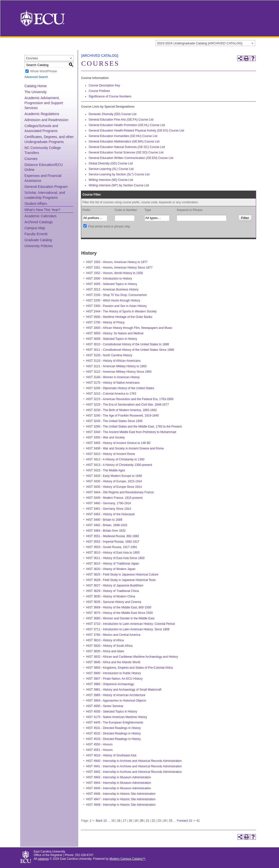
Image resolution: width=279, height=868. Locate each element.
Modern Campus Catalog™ (127, 859)
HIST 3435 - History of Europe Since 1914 (114, 487)
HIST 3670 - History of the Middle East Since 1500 (119, 613)
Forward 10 (185, 821)
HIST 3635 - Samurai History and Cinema (114, 602)
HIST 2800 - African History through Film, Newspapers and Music (129, 328)
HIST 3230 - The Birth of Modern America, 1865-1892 (121, 410)
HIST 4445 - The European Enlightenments (115, 723)
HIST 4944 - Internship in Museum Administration (119, 783)
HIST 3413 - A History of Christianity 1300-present (119, 465)
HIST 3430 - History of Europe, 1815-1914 (114, 481)
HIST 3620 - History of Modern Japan (111, 569)
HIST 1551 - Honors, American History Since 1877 (119, 268)
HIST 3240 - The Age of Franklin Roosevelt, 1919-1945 (122, 416)
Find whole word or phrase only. (109, 226)
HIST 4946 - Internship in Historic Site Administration (121, 794)
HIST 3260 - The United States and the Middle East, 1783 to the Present (134, 427)
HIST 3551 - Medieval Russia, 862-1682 (113, 536)
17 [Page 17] (125, 821)
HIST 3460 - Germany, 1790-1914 (109, 503)
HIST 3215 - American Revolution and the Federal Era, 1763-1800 (130, 399)
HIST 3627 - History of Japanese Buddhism (115, 585)
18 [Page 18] (130, 821)
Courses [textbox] (32, 58)
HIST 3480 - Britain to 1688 (104, 520)
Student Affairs (36, 204)
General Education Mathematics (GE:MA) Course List (124, 142)
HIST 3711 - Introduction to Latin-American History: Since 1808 (128, 629)
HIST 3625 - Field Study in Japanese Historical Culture (122, 575)
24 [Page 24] (165, 821)
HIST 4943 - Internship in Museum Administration (119, 777)
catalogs (43, 859)
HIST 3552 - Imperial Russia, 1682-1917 (113, 542)
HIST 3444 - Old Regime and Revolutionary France (120, 492)
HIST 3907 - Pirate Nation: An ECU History (114, 679)
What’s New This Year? (42, 210)
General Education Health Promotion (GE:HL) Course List (127, 125)
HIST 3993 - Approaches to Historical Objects (116, 701)
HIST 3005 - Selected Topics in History (112, 339)
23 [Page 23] (159, 821)
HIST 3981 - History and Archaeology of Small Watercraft (124, 690)
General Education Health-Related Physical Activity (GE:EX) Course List (136, 131)
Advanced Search (36, 77)
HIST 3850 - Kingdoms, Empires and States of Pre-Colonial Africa (130, 668)
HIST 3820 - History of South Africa (109, 646)
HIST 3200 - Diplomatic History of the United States (120, 388)
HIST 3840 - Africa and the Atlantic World (113, 662)
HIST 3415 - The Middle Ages (106, 470)
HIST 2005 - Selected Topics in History (112, 284)
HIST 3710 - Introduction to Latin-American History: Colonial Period (131, 624)
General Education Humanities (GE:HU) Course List (123, 136)
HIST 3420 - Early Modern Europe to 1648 (114, 476)
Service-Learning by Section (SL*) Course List (119, 174)
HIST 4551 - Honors (99, 750)
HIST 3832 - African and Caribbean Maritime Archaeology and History (132, 657)
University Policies (39, 246)
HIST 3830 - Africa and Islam (105, 651)
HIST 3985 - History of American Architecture (116, 695)
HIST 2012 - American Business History (112, 289)
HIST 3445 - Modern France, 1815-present (114, 498)
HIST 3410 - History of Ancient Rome (111, 454)
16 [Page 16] (119, 821)
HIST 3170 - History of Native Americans (113, 383)
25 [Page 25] (171, 821)
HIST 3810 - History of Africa (105, 640)
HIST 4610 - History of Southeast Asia (111, 755)
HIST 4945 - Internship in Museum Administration (119, 788)
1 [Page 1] (91, 821)
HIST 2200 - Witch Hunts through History (113, 300)
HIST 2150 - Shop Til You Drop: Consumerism (117, 295)
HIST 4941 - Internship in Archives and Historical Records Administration (134, 766)
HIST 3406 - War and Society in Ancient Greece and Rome (125, 448)
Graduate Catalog (38, 240)
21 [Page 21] (147, 821)
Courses (31, 159)
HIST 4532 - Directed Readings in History (113, 733)
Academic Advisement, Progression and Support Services (44, 103)
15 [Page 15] (113, 821)
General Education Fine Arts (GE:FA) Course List (121, 120)
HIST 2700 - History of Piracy (105, 322)
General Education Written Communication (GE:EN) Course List (131, 158)
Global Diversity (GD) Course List (111, 163)
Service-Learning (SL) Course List (111, 169)
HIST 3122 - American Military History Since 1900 (119, 372)
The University (35, 92)
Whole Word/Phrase (43, 71)
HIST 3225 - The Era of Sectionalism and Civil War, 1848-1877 (128, 405)
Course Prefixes (99, 91)
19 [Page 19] (136, 821)
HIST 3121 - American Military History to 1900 (116, 366)
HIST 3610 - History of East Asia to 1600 (113, 553)
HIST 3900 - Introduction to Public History (114, 673)
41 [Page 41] (198, 821)
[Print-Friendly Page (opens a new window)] (246, 58)
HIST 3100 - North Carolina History (109, 355)
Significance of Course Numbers (110, 96)
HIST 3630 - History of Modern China (111, 596)
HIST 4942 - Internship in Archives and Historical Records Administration (134, 772)
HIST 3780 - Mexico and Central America (113, 635)
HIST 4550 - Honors (99, 744)
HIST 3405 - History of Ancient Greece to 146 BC (119, 443)
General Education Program (46, 187)
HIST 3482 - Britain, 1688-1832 (107, 525)
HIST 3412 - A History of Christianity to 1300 (115, 459)
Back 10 (101, 821)
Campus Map (35, 228)
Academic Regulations (42, 114)
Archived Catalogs (39, 222)
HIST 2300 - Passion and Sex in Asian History (116, 306)
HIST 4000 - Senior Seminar (105, 706)
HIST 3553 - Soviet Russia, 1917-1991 (112, 547)
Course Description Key (104, 85)
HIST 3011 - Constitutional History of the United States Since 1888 (130, 350)
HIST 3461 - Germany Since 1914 (109, 509)
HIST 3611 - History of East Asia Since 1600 (115, 558)
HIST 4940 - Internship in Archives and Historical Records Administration (134, 761)
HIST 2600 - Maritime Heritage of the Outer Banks (119, 317)
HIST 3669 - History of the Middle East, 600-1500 (119, 607)
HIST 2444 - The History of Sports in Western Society (121, 311)
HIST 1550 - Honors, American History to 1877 (117, 262)
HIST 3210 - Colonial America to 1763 (111, 394)
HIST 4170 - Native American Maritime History (117, 717)
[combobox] (205, 43)
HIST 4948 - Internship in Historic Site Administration (121, 805)
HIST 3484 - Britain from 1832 (106, 531)
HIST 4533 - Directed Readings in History (113, 739)
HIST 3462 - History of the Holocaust (110, 514)
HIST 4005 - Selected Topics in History (112, 712)
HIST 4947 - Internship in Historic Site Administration (121, 799)
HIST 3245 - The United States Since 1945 (114, 421)
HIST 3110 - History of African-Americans (113, 361)
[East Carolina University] (43, 18)
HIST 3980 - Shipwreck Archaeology (110, 684)
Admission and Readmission (46, 120)
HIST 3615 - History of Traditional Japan (113, 564)
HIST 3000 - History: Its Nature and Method (115, 333)
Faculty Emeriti (36, 234)
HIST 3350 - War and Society (105, 437)
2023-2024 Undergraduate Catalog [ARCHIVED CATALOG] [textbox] (200, 43)
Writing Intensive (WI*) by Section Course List (119, 185)
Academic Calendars (40, 216)
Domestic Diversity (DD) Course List (112, 114)
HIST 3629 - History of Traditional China (112, 591)
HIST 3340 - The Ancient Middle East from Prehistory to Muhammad (131, 432)
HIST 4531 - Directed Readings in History (113, 728)
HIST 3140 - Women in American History (113, 377)
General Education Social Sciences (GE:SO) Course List (126, 152)
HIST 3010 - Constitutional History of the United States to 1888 (128, 344)
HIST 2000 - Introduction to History (109, 279)
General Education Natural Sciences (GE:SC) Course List (127, 147)
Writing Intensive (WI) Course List (111, 180)
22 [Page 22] (153, 821)
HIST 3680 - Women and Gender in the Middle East (120, 618)
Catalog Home (36, 86)
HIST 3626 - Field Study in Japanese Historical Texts (121, 580)
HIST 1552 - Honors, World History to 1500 (114, 273)
